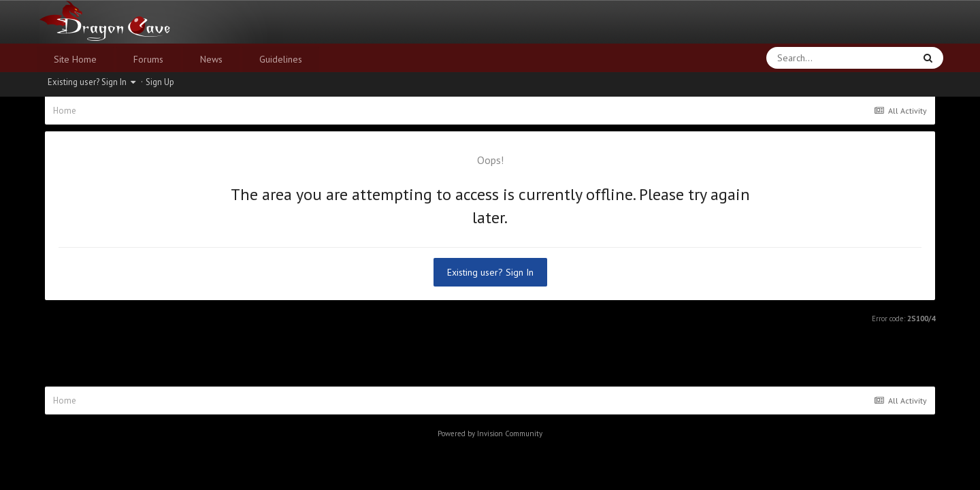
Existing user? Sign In (92, 82)
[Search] (805, 58)
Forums (148, 59)
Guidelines (281, 59)
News (211, 59)
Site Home (75, 59)
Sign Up (160, 82)
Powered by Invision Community (490, 434)
